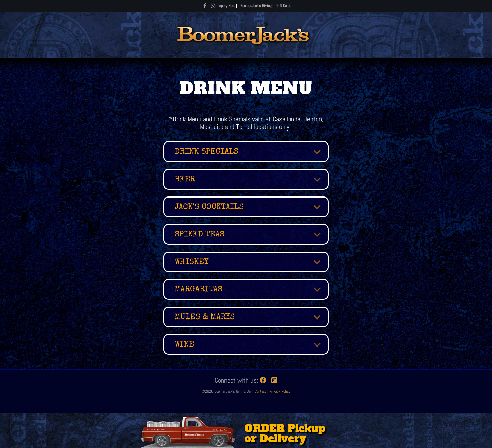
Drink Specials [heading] (207, 152)
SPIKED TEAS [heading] (200, 235)
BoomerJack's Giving (256, 6)
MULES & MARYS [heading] (205, 317)
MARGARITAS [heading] (199, 290)
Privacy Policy (280, 391)
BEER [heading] (185, 180)
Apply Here (227, 6)
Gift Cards (284, 6)
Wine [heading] (184, 345)
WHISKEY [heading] (192, 262)
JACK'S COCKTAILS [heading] (209, 207)
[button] (312, 152)
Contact (261, 391)
